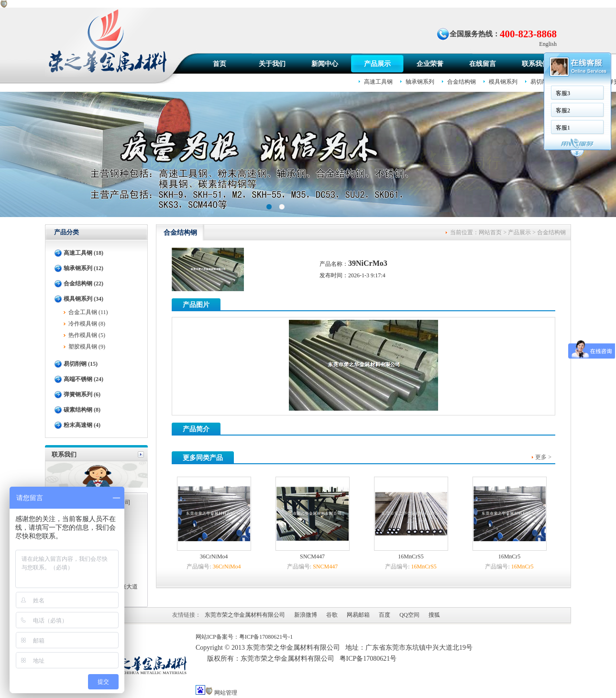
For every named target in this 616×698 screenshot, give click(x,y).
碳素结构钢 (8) (82, 410)
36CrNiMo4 (214, 556)
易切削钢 (542, 82)
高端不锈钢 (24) (83, 379)
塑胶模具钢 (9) (87, 347)
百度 (385, 615)
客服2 (179, 110)
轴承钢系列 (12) (83, 268)
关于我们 (272, 64)
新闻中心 (325, 64)
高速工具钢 (378, 82)
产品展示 (377, 64)
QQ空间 (409, 615)
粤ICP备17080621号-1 (266, 637)
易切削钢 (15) (81, 364)
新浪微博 (306, 615)
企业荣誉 (430, 64)
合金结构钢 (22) (83, 284)
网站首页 (490, 232)
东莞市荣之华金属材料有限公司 (245, 615)
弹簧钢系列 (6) (82, 394)
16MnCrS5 (411, 556)
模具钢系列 (503, 82)
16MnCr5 (510, 556)
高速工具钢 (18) (83, 253)
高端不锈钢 (581, 82)
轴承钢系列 (420, 82)
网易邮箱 (358, 615)
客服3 (179, 93)
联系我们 (535, 64)
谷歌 (332, 615)
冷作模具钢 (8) (87, 324)
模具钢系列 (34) (83, 299)
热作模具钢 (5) (87, 335)
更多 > (543, 457)
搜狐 (434, 615)
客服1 (179, 128)
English (548, 44)
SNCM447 (312, 556)
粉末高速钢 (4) (82, 425)
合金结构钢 (462, 82)
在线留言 (483, 64)
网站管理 (226, 693)
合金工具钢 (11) (88, 312)
